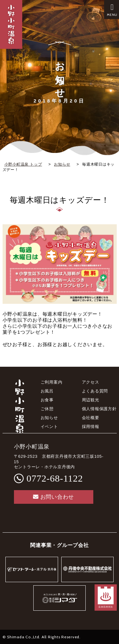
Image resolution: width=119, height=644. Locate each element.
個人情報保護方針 (99, 409)
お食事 (47, 400)
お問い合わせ (53, 497)
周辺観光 (91, 400)
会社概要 (91, 418)
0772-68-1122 (55, 478)
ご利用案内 (52, 382)
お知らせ (49, 418)
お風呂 (47, 391)
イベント (49, 427)
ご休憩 (47, 409)
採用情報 (91, 427)
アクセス (91, 382)
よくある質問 (95, 391)
